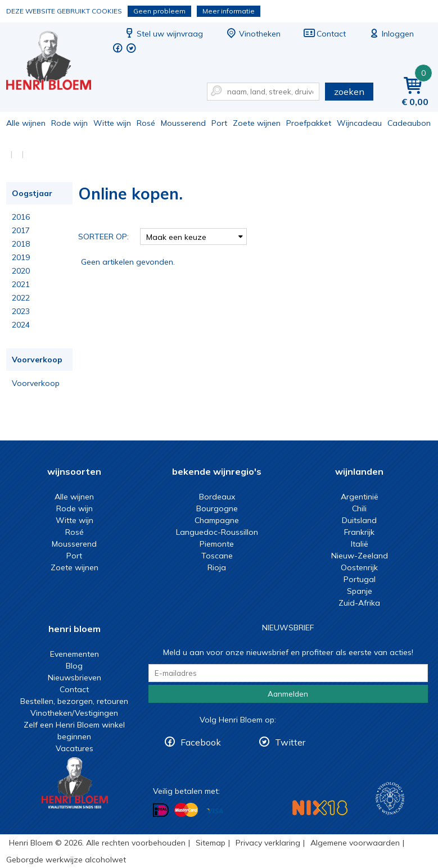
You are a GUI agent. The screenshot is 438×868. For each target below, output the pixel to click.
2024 (21, 325)
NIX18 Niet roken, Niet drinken (320, 808)
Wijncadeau (359, 123)
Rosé (146, 123)
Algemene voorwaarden (355, 843)
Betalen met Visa (215, 811)
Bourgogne (217, 508)
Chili (359, 508)
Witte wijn (112, 123)
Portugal (360, 579)
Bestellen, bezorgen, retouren (74, 701)
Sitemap (211, 843)
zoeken (349, 92)
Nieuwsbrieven (74, 678)
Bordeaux (217, 497)
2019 (21, 257)
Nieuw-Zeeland (360, 556)
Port (219, 123)
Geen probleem (159, 11)
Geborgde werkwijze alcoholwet (66, 860)
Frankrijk (359, 532)
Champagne (217, 520)
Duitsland (359, 520)
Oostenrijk (359, 567)
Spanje (360, 591)
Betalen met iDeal (161, 810)
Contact (324, 34)
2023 (21, 311)
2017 (21, 230)
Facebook (201, 742)
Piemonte (217, 544)
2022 (21, 298)
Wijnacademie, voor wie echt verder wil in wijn (390, 799)
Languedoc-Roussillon (217, 532)
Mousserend (183, 123)
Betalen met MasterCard (186, 810)
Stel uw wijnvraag (163, 34)
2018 (21, 244)
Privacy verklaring (268, 843)
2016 (21, 217)
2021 (21, 284)
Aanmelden (288, 694)
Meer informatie (229, 11)
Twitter (290, 742)
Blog (74, 666)
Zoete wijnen (257, 123)
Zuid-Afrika (359, 603)
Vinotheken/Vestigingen (74, 713)
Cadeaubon (409, 123)
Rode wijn (69, 123)
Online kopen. (56, 62)
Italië (360, 544)
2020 (21, 271)
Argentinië (360, 497)
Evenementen (74, 654)
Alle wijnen (26, 123)
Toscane (217, 556)
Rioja (217, 567)
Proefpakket (309, 123)
